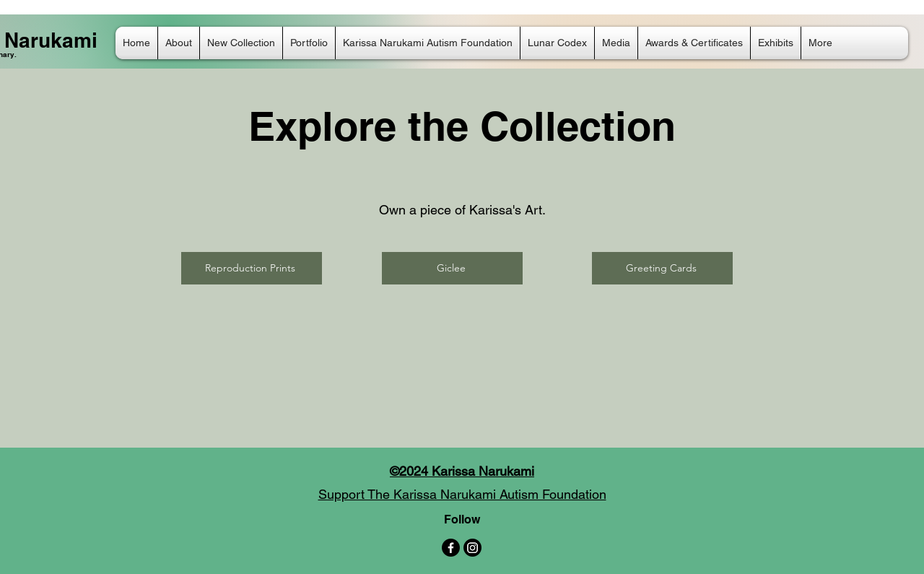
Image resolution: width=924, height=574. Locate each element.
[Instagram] (472, 548)
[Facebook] (451, 548)
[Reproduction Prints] (252, 268)
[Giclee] (452, 268)
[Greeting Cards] (662, 268)
